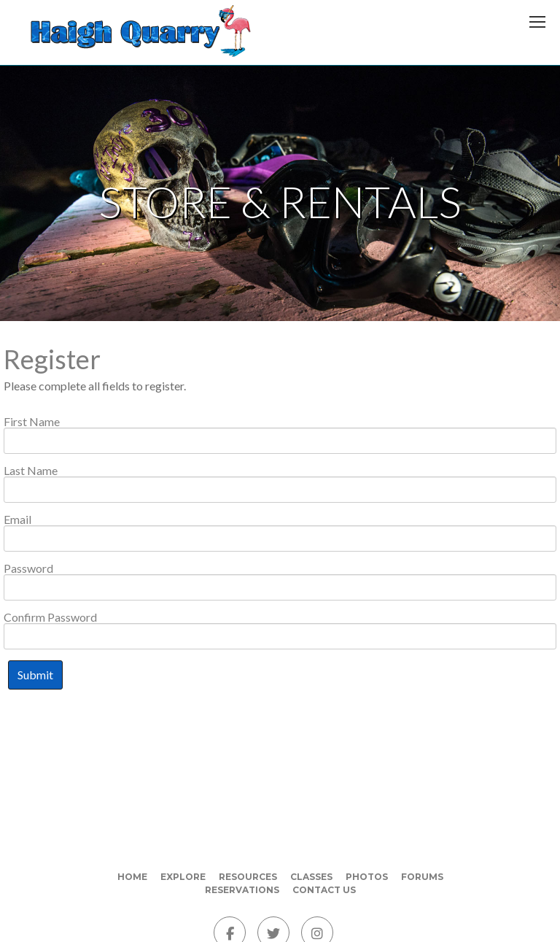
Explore (183, 877)
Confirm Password (50, 617)
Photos (367, 877)
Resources (248, 877)
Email (17, 520)
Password (28, 568)
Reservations (242, 890)
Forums (422, 877)
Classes (311, 877)
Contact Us (324, 890)
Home (132, 877)
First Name (32, 422)
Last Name (31, 471)
